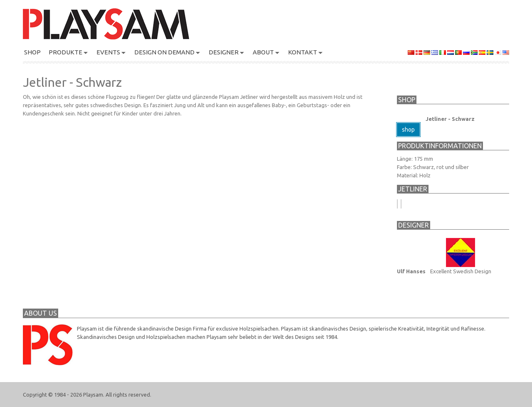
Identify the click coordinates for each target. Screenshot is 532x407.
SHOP (32, 52)
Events (108, 52)
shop (408, 130)
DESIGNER (224, 52)
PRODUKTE (65, 52)
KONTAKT (303, 52)
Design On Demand (164, 52)
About (263, 52)
